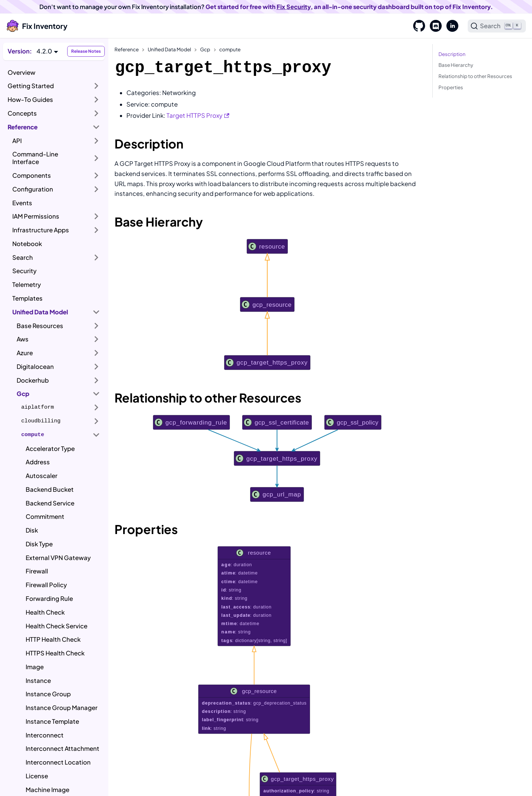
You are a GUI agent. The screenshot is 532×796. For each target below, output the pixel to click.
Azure (25, 353)
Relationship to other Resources (475, 76)
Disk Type (39, 544)
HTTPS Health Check (55, 653)
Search (23, 257)
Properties (451, 87)
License (37, 776)
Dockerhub (33, 380)
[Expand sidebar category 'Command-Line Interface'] (96, 158)
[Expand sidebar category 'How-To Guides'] (96, 100)
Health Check (45, 612)
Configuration (33, 189)
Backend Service (50, 503)
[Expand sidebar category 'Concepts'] (96, 113)
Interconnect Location (58, 762)
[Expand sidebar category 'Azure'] (96, 353)
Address (38, 462)
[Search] (497, 26)
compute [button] (33, 435)
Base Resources (40, 326)
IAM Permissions (36, 216)
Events (22, 203)
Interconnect (45, 735)
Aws (23, 339)
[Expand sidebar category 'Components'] (96, 176)
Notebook (27, 244)
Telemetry (27, 285)
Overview (21, 72)
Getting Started (31, 86)
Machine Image (47, 790)
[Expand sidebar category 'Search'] (96, 257)
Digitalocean (35, 367)
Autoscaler (42, 476)
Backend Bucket (50, 489)
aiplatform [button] (38, 407)
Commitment (45, 517)
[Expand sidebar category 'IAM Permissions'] (96, 216)
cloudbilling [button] (41, 421)
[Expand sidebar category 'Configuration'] (96, 189)
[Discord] (433, 26)
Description (452, 54)
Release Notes (86, 51)
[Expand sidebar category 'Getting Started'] (96, 86)
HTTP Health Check (53, 639)
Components (32, 175)
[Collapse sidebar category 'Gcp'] (96, 394)
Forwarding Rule (49, 599)
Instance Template (52, 721)
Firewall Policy (46, 585)
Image (35, 667)
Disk (32, 530)
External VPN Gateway (58, 558)
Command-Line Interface (35, 158)
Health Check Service (57, 626)
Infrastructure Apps (41, 230)
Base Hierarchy (456, 65)
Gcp (23, 394)
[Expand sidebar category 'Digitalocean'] (96, 367)
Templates (27, 298)
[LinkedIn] (450, 26)
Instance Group (48, 694)
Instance (38, 681)
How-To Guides (30, 100)
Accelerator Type (50, 449)
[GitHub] (417, 26)
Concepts (22, 113)
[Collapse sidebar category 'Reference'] (96, 127)
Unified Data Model (40, 312)
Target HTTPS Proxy (198, 115)
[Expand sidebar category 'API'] (96, 141)
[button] (47, 51)
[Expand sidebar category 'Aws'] (96, 339)
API (17, 141)
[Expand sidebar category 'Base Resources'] (96, 326)
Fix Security (294, 7)
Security (24, 271)
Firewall (37, 571)
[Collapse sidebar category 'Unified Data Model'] (96, 312)
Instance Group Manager (62, 708)
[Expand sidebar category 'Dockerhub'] (96, 380)
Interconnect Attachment (62, 748)
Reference (23, 127)
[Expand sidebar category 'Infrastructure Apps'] (96, 230)
